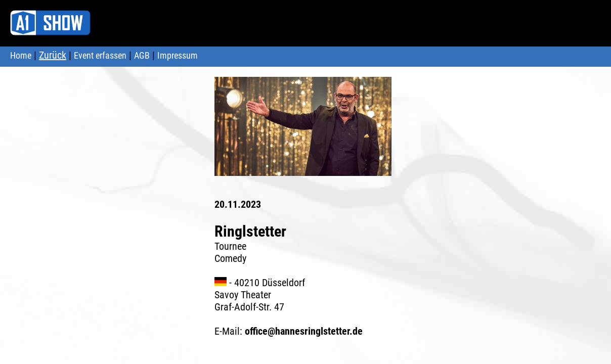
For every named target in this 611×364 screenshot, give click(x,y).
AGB (142, 55)
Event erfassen (100, 55)
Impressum (178, 55)
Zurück (53, 55)
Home (21, 55)
